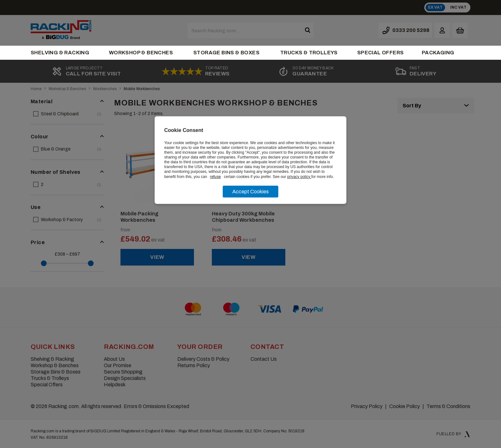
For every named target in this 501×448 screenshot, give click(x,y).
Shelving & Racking (60, 53)
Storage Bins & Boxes (226, 53)
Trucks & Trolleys (309, 53)
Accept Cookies (250, 192)
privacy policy (299, 177)
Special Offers (381, 53)
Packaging (438, 53)
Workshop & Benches (141, 53)
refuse (215, 177)
